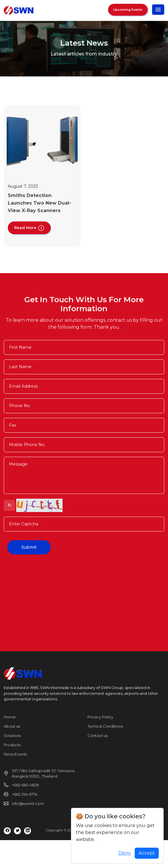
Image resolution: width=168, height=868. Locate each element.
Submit (29, 547)
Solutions (12, 735)
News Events (15, 754)
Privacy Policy (100, 717)
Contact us (97, 735)
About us (12, 726)
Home (10, 717)
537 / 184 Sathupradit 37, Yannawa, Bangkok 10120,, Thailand (43, 774)
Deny (125, 853)
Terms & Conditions (105, 726)
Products (12, 745)
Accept (147, 853)
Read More (29, 228)
